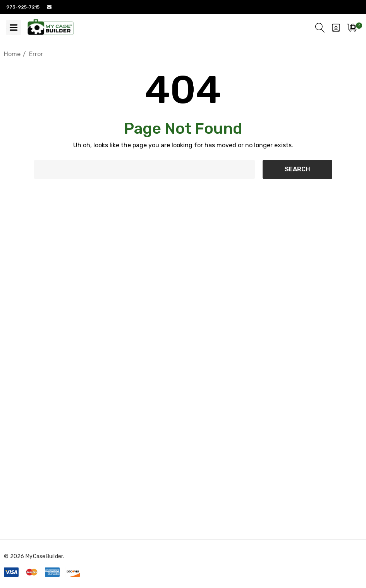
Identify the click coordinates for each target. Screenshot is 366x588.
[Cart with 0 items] (352, 28)
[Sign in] (336, 28)
